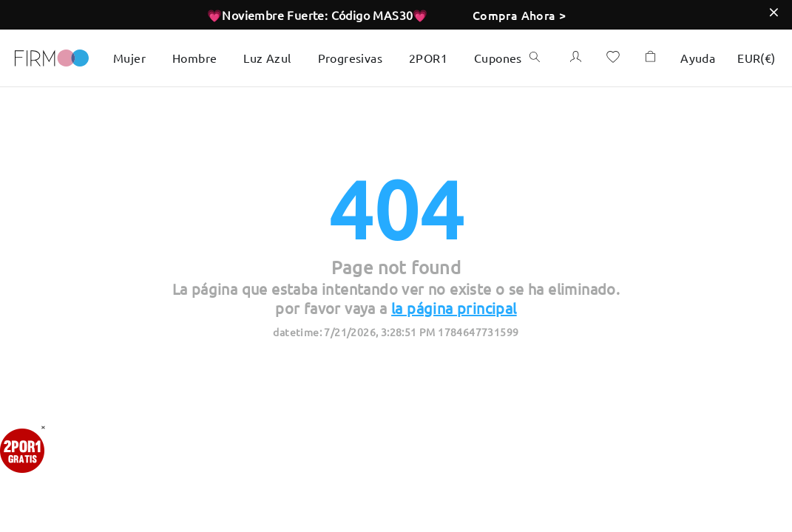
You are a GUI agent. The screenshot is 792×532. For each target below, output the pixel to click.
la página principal (454, 308)
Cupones (498, 58)
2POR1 (428, 58)
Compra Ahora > (519, 15)
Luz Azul (267, 58)
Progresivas (350, 58)
